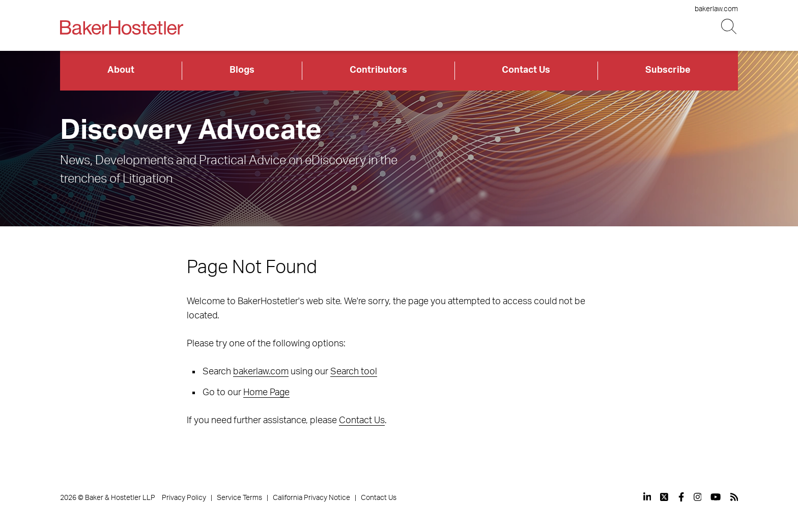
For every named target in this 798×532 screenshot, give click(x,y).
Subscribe (668, 70)
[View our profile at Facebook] (681, 497)
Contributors (378, 70)
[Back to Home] (122, 27)
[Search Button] (730, 27)
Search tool (354, 372)
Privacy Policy (184, 498)
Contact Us (526, 70)
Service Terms (239, 498)
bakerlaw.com (716, 9)
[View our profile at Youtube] (716, 497)
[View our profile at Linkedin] (647, 497)
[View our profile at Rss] (734, 497)
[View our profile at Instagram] (698, 497)
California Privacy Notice (311, 498)
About (121, 70)
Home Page (266, 393)
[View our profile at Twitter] (665, 497)
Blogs (242, 70)
